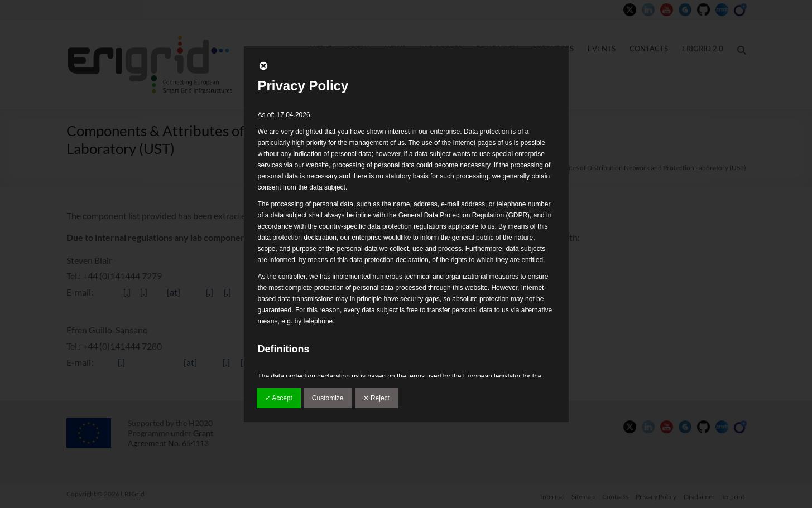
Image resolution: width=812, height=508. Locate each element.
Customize (328, 398)
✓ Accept (279, 398)
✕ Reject (376, 398)
